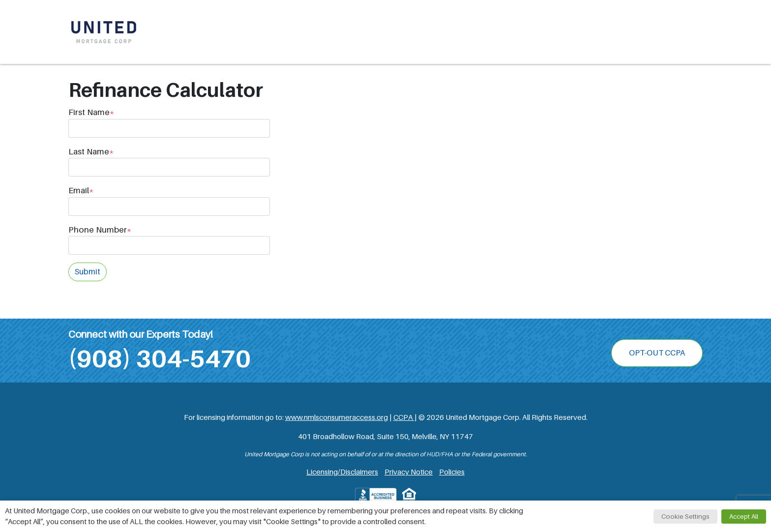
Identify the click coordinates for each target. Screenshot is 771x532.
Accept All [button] (744, 517)
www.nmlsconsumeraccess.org (337, 417)
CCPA (404, 417)
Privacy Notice (409, 472)
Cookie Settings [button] (685, 517)
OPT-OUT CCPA (657, 353)
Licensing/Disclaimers (342, 472)
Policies (452, 472)
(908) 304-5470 (160, 359)
